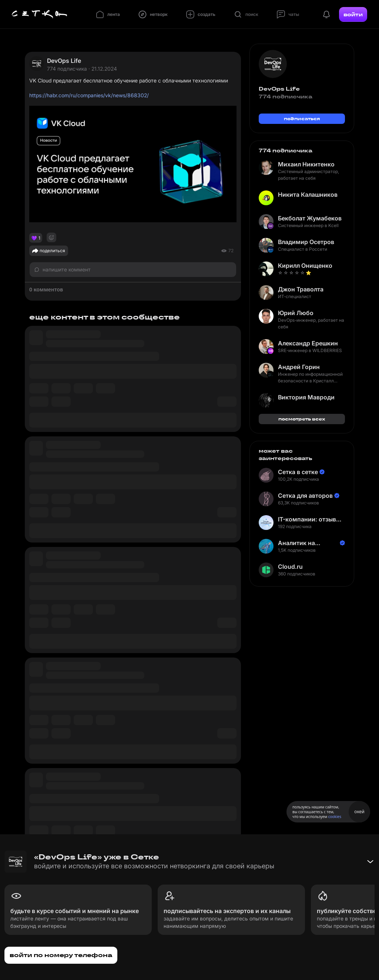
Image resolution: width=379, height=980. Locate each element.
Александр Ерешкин (308, 343)
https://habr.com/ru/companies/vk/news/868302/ (89, 95)
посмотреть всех (302, 419)
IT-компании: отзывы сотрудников (309, 519)
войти (353, 14)
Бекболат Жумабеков (310, 218)
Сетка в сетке (298, 472)
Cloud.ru (290, 567)
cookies (335, 817)
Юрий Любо (296, 313)
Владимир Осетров (306, 242)
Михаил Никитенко (306, 164)
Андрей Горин (299, 367)
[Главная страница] (40, 14)
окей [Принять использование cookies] (359, 812)
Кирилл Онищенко (305, 266)
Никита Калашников (308, 195)
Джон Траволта (301, 289)
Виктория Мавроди (306, 397)
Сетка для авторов (305, 496)
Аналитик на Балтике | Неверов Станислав (305, 543)
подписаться (302, 119)
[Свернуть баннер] (370, 862)
